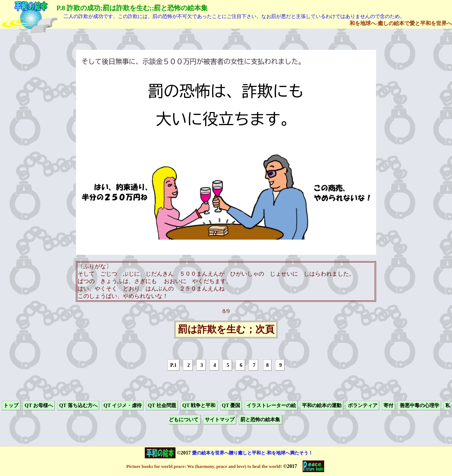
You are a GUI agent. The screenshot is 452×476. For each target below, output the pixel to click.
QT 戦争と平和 (199, 405)
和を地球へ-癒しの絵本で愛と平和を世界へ (401, 23)
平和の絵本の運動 (322, 405)
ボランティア (363, 405)
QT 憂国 (231, 405)
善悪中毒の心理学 (420, 405)
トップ (11, 405)
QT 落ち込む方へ (78, 405)
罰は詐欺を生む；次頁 (226, 330)
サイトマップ (220, 420)
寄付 (388, 405)
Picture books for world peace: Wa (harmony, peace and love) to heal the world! (204, 466)
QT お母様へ (39, 405)
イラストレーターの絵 (271, 405)
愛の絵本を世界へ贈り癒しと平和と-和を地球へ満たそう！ (252, 453)
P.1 (173, 365)
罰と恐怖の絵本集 (260, 420)
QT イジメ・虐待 (123, 405)
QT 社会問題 (162, 405)
